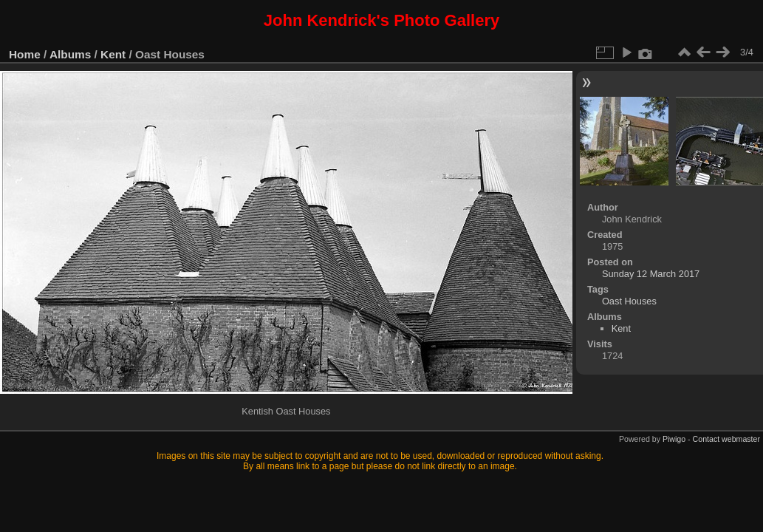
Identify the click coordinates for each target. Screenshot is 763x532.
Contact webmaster (726, 439)
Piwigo (674, 439)
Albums (70, 54)
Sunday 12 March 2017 (651, 274)
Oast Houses (629, 301)
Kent (113, 54)
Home (25, 54)
